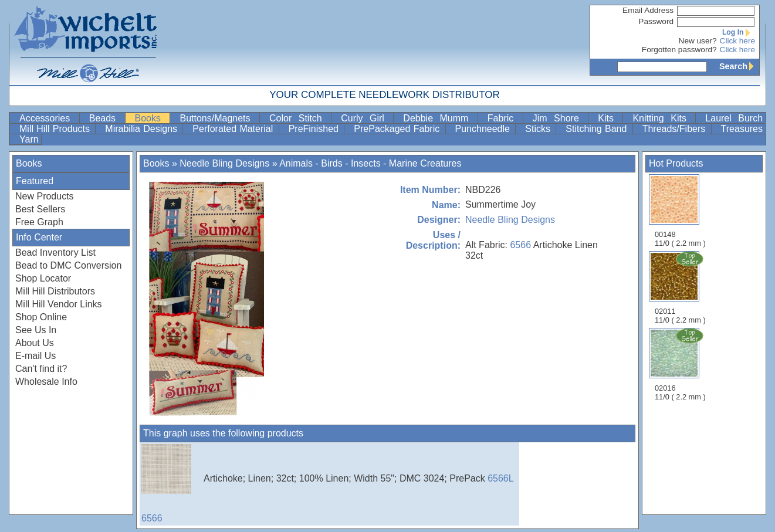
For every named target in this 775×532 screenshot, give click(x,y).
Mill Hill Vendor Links (59, 304)
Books (151, 118)
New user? (698, 41)
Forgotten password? (679, 50)
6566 (520, 245)
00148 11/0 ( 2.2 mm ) (680, 211)
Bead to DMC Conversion (68, 265)
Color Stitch (299, 118)
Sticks (539, 129)
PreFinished (315, 129)
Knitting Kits (663, 118)
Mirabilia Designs (143, 129)
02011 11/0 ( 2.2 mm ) (681, 287)
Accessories (48, 118)
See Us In (36, 330)
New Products (45, 196)
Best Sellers (40, 209)
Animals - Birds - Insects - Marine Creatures (370, 163)
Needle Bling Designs (224, 163)
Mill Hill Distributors (55, 291)
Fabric (504, 118)
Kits (609, 118)
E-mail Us (35, 356)
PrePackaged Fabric (398, 129)
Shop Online (41, 317)
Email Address (648, 10)
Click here (737, 41)
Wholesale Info (46, 382)
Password (656, 21)
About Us (35, 343)
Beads (106, 118)
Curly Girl (366, 118)
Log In (739, 32)
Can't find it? (41, 369)
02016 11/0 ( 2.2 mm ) (681, 364)
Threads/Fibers (676, 129)
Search (739, 66)
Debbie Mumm (439, 118)
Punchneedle (484, 129)
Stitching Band (598, 129)
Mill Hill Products (56, 129)
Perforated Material (234, 129)
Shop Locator (43, 278)
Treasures (742, 129)
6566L (501, 478)
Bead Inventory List (55, 253)
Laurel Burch (734, 118)
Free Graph (39, 222)
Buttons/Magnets (218, 118)
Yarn (29, 139)
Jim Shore (559, 118)
